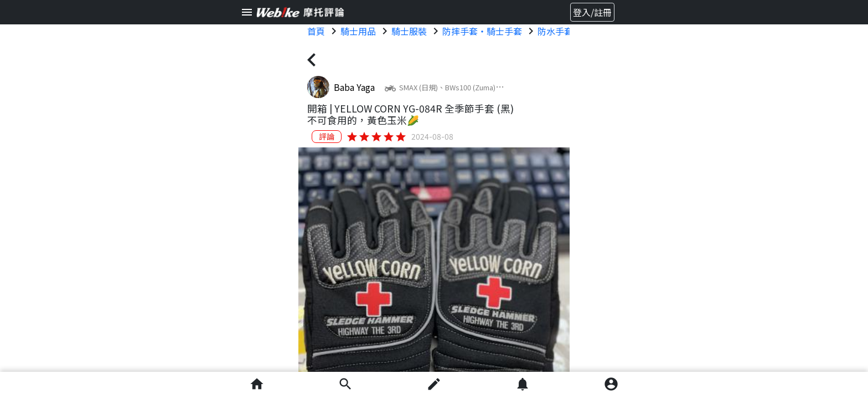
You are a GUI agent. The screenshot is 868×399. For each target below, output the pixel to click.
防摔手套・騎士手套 (482, 31)
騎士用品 (358, 31)
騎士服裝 (409, 31)
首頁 (316, 31)
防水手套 (555, 31)
